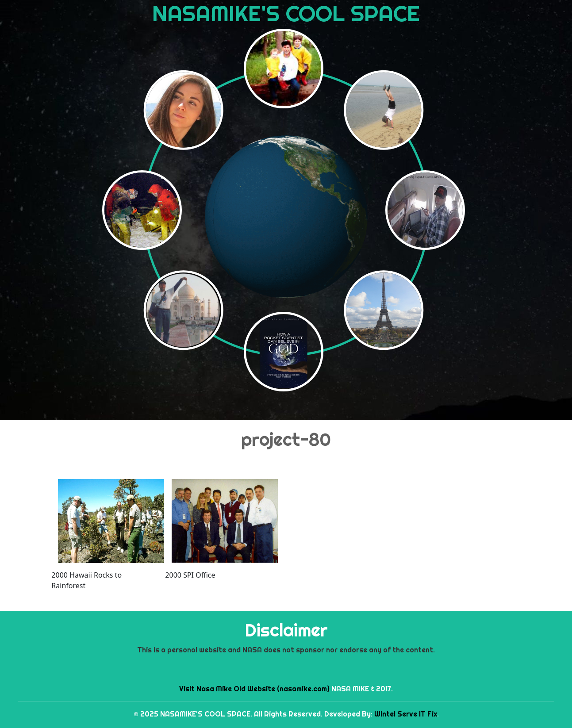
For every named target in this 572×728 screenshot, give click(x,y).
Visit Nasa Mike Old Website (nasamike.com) (254, 689)
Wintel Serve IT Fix (406, 714)
